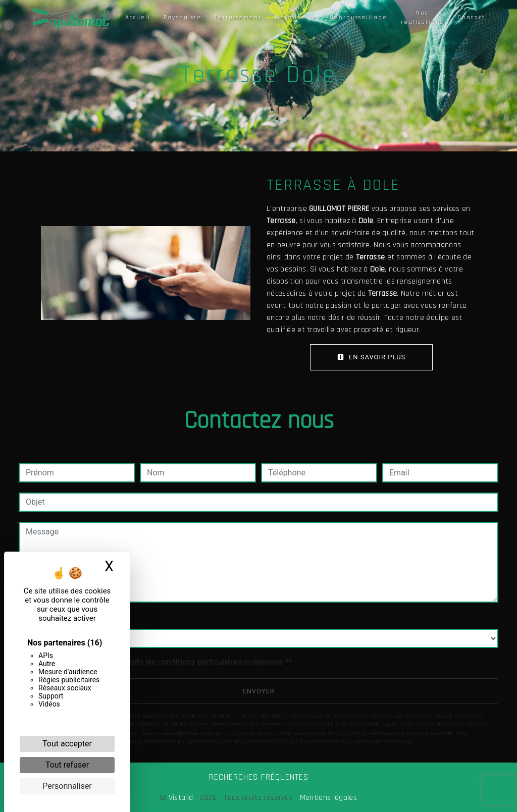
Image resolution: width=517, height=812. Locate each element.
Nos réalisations (422, 17)
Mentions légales (327, 798)
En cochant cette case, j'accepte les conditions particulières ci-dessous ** (160, 662)
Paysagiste (183, 17)
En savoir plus (372, 357)
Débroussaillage (358, 17)
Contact (471, 17)
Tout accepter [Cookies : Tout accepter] (67, 744)
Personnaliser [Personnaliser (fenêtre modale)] (67, 786)
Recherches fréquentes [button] (259, 777)
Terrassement (238, 17)
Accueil (138, 17)
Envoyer (258, 691)
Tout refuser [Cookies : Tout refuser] (67, 765)
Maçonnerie (296, 17)
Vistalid (181, 798)
